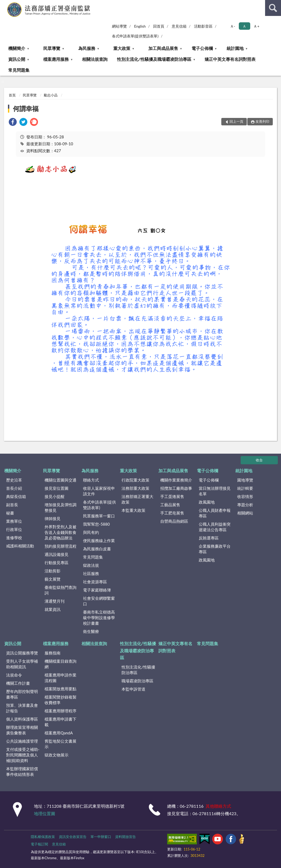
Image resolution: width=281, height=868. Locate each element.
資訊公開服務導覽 (22, 653)
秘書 (10, 513)
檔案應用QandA (59, 733)
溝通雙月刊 (55, 601)
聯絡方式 (91, 480)
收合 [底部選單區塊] (259, 460)
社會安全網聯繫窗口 (99, 601)
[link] (13, 123)
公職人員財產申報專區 (215, 513)
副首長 (12, 505)
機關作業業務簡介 (176, 480)
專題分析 (245, 505)
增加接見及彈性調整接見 (60, 507)
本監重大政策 (133, 510)
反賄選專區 (209, 538)
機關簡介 (17, 48)
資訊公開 (17, 59)
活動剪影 (53, 571)
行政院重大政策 (135, 480)
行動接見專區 (57, 563)
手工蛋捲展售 (172, 496)
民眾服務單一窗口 (99, 516)
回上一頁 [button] (236, 121)
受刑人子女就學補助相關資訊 (22, 664)
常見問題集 (19, 70)
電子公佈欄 (202, 48)
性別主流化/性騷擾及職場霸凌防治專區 (154, 59)
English (140, 26)
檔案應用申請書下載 (60, 722)
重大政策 (122, 48)
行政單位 (14, 529)
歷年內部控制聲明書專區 (22, 694)
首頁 (12, 95)
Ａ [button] (244, 26)
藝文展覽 (53, 579)
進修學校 (14, 538)
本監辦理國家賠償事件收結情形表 (22, 771)
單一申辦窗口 (101, 837)
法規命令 (14, 675)
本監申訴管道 (133, 689)
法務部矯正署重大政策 (137, 499)
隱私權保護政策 (43, 837)
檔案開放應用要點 (60, 689)
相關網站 (245, 513)
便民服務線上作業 (99, 541)
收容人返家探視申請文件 (99, 491)
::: (4, 4)
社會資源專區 (95, 582)
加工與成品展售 (163, 48)
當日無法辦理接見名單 (215, 491)
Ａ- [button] (233, 26)
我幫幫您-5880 (96, 524)
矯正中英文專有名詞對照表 (230, 59)
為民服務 (87, 48)
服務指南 (53, 653)
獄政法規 (91, 565)
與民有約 (91, 532)
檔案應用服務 (56, 59)
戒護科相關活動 (20, 546)
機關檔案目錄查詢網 (60, 664)
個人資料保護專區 (22, 719)
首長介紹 (14, 488)
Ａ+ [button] (256, 26)
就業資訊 (53, 609)
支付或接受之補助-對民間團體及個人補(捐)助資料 (23, 755)
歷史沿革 (14, 480)
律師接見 (53, 518)
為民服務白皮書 (97, 549)
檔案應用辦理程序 (60, 711)
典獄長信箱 (16, 496)
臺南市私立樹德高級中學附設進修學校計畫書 (99, 618)
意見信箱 (179, 26)
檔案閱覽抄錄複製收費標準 (60, 700)
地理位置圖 (45, 813)
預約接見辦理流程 (60, 546)
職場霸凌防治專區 (137, 681)
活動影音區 (203, 26)
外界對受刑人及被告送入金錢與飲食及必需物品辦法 (60, 532)
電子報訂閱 (39, 844)
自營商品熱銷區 (174, 521)
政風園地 (207, 502)
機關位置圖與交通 (60, 480)
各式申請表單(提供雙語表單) (135, 36)
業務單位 (14, 521)
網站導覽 (119, 26)
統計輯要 (245, 488)
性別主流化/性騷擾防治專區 (138, 670)
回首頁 (159, 26)
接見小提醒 (55, 496)
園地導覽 (245, 480)
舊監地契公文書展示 (60, 744)
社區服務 (91, 573)
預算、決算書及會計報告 (22, 708)
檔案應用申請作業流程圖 (60, 678)
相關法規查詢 (95, 59)
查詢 (273, 8)
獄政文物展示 (57, 755)
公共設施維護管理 (22, 741)
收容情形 (245, 496)
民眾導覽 (52, 48)
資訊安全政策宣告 (73, 837)
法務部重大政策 (135, 488)
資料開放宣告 (126, 837)
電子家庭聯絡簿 (97, 590)
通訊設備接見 (57, 554)
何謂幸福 (26, 108)
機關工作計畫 (18, 683)
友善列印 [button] (262, 121)
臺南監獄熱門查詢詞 (60, 590)
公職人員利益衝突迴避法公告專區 (215, 527)
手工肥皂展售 (172, 513)
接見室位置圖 (57, 488)
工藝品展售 (170, 505)
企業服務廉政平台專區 (215, 549)
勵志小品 (51, 95)
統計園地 (235, 48)
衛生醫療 (91, 631)
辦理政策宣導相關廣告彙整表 (22, 730)
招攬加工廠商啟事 (176, 488)
